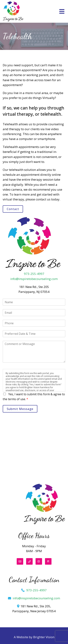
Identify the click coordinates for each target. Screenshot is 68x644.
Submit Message (20, 409)
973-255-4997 (34, 274)
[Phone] (29, 561)
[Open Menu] (62, 11)
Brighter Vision (44, 637)
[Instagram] (39, 561)
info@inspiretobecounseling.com (34, 279)
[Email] (20, 561)
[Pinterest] (48, 561)
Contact (13, 209)
